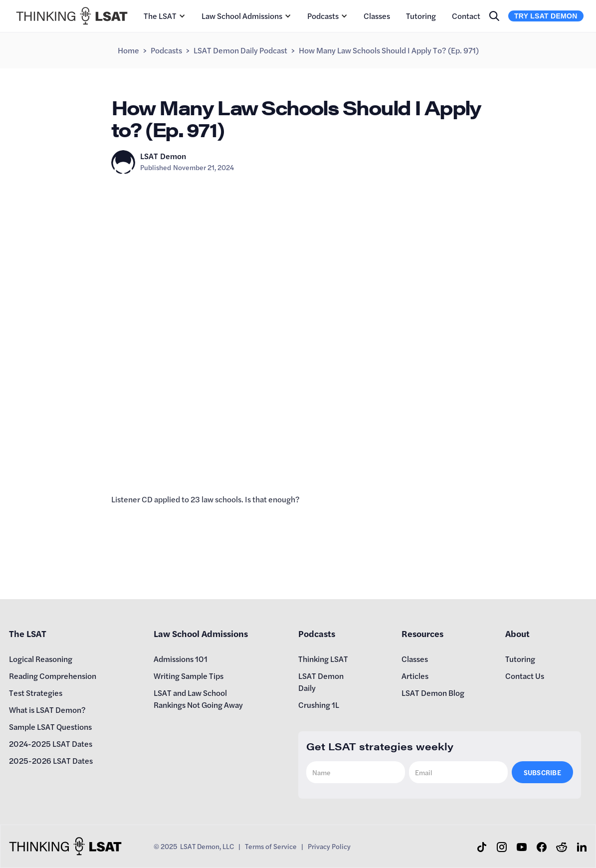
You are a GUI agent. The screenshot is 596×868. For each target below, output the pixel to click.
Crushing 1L (319, 705)
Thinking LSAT (323, 659)
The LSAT (160, 16)
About (517, 633)
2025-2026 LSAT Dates (51, 760)
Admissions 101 (181, 659)
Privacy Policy (329, 846)
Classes (377, 16)
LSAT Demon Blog (433, 693)
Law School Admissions (242, 16)
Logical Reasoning (41, 659)
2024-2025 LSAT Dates (51, 744)
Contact (466, 16)
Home (128, 50)
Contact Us (525, 676)
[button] (165, 16)
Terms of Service (271, 846)
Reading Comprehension (53, 676)
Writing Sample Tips (189, 676)
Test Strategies (36, 693)
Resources (422, 633)
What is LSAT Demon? (47, 710)
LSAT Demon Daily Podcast (240, 50)
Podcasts (323, 16)
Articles (415, 676)
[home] (72, 16)
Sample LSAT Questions (50, 727)
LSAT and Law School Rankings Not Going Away (198, 699)
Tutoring (421, 16)
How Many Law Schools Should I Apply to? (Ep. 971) (389, 50)
